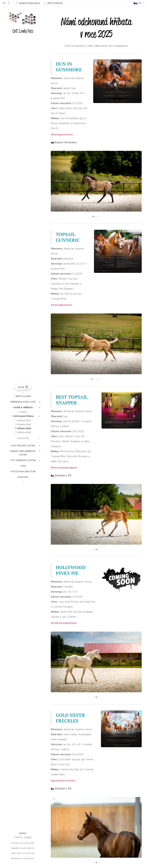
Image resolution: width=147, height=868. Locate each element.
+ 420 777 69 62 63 (54, 3)
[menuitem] (23, 396)
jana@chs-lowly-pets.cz (30, 3)
